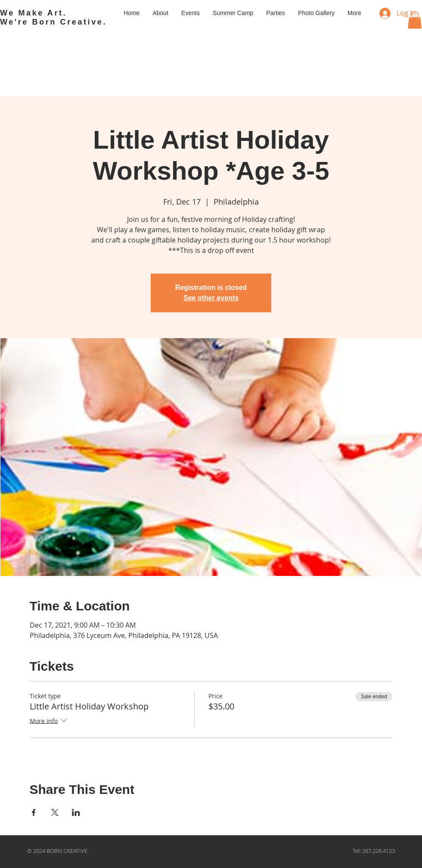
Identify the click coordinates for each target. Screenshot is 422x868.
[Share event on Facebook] (34, 812)
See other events (211, 298)
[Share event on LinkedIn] (76, 812)
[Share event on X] (55, 812)
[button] (415, 20)
